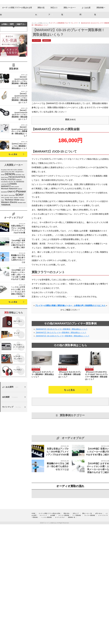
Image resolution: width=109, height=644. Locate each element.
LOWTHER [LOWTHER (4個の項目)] (4, 214)
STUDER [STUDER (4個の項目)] (7, 228)
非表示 (72, 127)
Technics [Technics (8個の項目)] (9, 230)
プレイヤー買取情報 (70, 621)
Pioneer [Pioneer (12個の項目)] (21, 221)
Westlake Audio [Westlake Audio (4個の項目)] (22, 232)
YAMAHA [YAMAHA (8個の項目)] (6, 235)
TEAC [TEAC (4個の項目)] (3, 230)
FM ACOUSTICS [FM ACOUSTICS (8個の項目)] (17, 207)
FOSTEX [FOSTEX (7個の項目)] (12, 209)
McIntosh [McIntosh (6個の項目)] (5, 219)
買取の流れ (80, 617)
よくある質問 (65, 619)
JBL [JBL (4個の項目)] (15, 212)
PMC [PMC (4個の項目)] (2, 225)
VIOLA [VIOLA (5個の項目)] (22, 230)
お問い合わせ (50, 619)
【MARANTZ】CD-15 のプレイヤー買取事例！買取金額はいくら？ (61, 341)
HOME (34, 617)
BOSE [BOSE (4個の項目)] (3, 205)
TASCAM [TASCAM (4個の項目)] (21, 228)
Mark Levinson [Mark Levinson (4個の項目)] (15, 217)
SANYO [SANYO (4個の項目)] (6, 225)
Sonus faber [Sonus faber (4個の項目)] (12, 225)
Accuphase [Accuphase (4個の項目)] (4, 200)
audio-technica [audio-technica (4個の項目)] (5, 202)
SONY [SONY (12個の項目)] (20, 225)
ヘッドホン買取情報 (38, 623)
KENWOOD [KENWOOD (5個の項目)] (20, 212)
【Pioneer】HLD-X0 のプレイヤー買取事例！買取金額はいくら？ (70, 387)
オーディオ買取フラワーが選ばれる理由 (56, 617)
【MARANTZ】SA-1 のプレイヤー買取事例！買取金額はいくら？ (61, 345)
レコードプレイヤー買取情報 (93, 621)
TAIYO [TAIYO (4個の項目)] (11, 228)
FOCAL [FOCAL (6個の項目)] (4, 209)
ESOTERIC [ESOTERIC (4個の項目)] (18, 205)
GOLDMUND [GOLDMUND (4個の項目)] (4, 212)
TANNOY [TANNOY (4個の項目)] (16, 228)
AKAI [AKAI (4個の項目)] (9, 200)
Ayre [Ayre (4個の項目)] (10, 202)
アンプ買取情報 (52, 621)
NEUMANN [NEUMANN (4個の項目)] (4, 222)
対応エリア (93, 617)
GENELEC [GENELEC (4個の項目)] (19, 210)
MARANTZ (50, 48)
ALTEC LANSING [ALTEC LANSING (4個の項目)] (18, 200)
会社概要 (94, 619)
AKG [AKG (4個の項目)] (12, 200)
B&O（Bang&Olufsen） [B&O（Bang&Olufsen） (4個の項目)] (18, 202)
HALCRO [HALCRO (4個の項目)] (11, 212)
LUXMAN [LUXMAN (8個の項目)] (12, 214)
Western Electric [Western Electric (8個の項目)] (9, 232)
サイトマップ (80, 619)
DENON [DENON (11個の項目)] (10, 204)
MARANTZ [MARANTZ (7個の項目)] (6, 216)
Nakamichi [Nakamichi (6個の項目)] (13, 219)
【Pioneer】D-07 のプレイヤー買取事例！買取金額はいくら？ (43, 387)
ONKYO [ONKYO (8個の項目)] (11, 222)
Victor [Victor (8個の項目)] (17, 230)
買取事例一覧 (74, 623)
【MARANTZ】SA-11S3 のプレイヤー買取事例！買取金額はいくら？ (62, 348)
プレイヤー (38, 48)
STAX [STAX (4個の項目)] (3, 228)
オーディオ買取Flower (51, 629)
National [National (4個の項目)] (20, 219)
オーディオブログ (57, 623)
